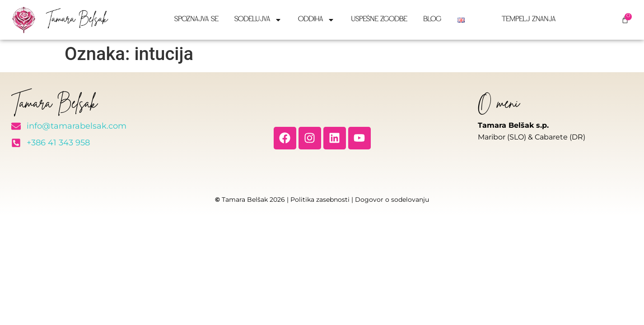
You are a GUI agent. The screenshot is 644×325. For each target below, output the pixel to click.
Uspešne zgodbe (379, 20)
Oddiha (316, 20)
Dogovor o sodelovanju (392, 200)
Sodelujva (258, 20)
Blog (432, 20)
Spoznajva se (196, 20)
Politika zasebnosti (320, 200)
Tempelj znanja (529, 20)
